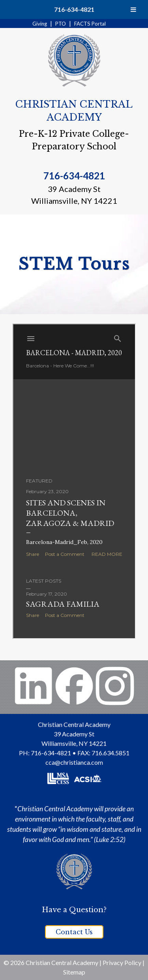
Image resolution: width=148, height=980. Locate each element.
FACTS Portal (90, 24)
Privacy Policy (122, 962)
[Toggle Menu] (133, 9)
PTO (61, 24)
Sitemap (74, 972)
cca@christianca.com (74, 762)
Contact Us (74, 932)
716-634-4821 (74, 9)
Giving (40, 24)
